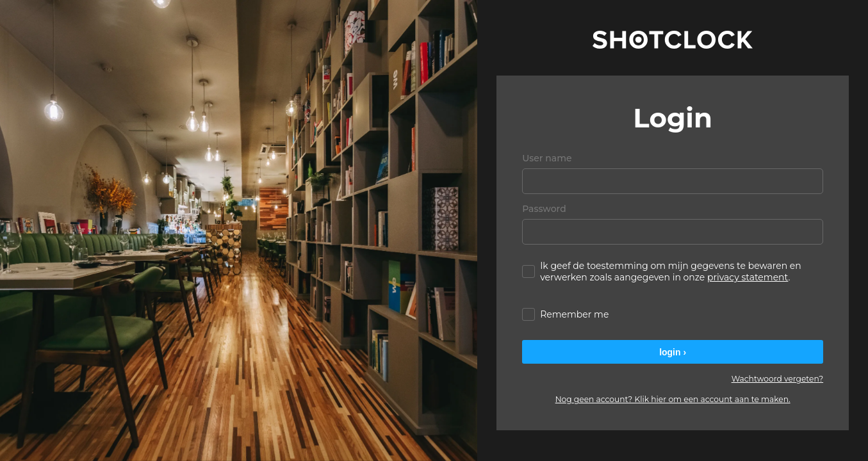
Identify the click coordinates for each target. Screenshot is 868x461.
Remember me (565, 314)
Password (544, 209)
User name (547, 158)
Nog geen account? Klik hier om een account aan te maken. (673, 399)
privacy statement (748, 277)
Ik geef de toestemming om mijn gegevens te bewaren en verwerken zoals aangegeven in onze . (662, 271)
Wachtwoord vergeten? (777, 379)
